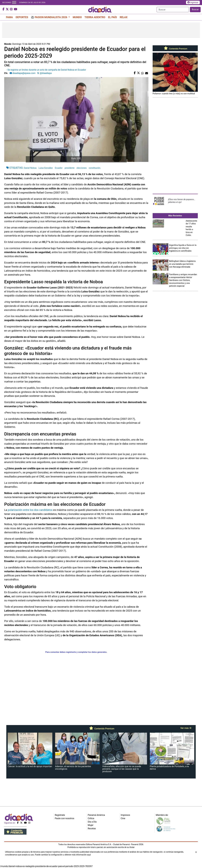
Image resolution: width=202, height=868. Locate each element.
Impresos (125, 815)
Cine (123, 818)
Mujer (91, 825)
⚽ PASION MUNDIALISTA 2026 (49, 17)
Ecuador (59, 168)
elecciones (82, 168)
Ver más (186, 728)
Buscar (195, 9)
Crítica (91, 818)
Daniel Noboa (30, 168)
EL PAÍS (112, 17)
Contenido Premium (175, 49)
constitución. (95, 168)
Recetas (92, 829)
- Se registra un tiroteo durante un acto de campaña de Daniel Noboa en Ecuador (46, 70)
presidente (70, 168)
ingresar (193, 2)
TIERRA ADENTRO (95, 17)
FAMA (9, 17)
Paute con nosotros (65, 818)
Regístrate (60, 815)
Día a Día (92, 822)
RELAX (124, 17)
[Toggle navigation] (14, 3)
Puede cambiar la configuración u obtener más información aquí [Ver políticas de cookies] (63, 855)
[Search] (173, 10)
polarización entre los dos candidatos (30, 510)
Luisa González (46, 168)
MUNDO (77, 17)
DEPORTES (22, 17)
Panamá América (96, 815)
